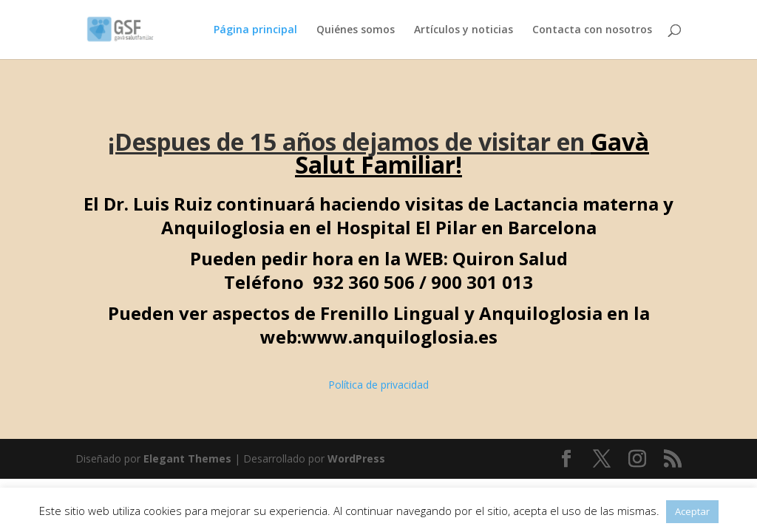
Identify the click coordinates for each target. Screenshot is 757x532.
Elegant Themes (187, 458)
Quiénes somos (356, 30)
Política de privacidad (378, 385)
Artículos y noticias (464, 30)
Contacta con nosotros (592, 30)
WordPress (356, 458)
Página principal (255, 30)
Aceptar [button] (692, 511)
